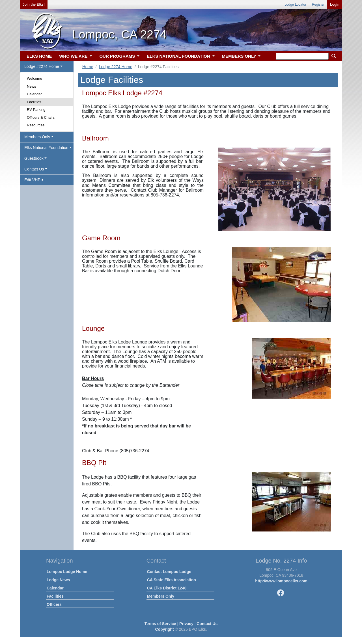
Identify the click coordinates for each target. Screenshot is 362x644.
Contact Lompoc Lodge (169, 572)
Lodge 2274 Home (115, 67)
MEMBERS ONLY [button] (240, 56)
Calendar (34, 94)
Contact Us (207, 624)
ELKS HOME (39, 56)
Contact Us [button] (34, 169)
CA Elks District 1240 (167, 588)
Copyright (164, 629)
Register (318, 5)
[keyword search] (302, 56)
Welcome (35, 78)
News (32, 86)
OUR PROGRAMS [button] (118, 56)
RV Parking (36, 110)
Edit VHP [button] (34, 180)
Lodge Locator (295, 5)
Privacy (186, 624)
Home (88, 67)
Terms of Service (160, 624)
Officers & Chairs (41, 117)
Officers (54, 604)
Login (335, 5)
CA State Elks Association (172, 580)
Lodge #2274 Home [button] (42, 66)
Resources (36, 125)
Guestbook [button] (34, 158)
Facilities (34, 102)
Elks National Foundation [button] (46, 148)
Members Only (161, 596)
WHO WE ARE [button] (74, 56)
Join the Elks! (34, 5)
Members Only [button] (37, 137)
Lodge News (58, 580)
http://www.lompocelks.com (281, 581)
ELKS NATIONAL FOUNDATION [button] (179, 56)
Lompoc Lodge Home (67, 572)
